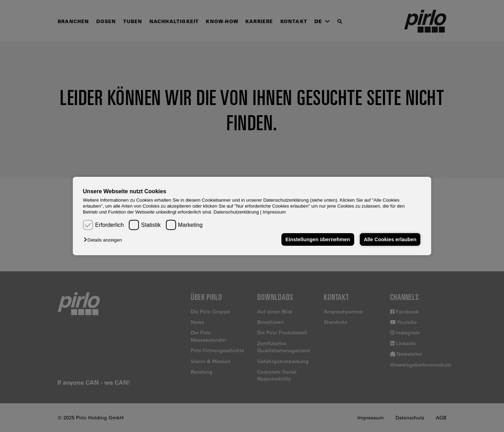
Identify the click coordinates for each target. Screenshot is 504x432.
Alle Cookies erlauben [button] (390, 239)
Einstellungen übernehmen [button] (318, 239)
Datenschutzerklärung (236, 212)
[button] (104, 240)
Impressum (274, 212)
